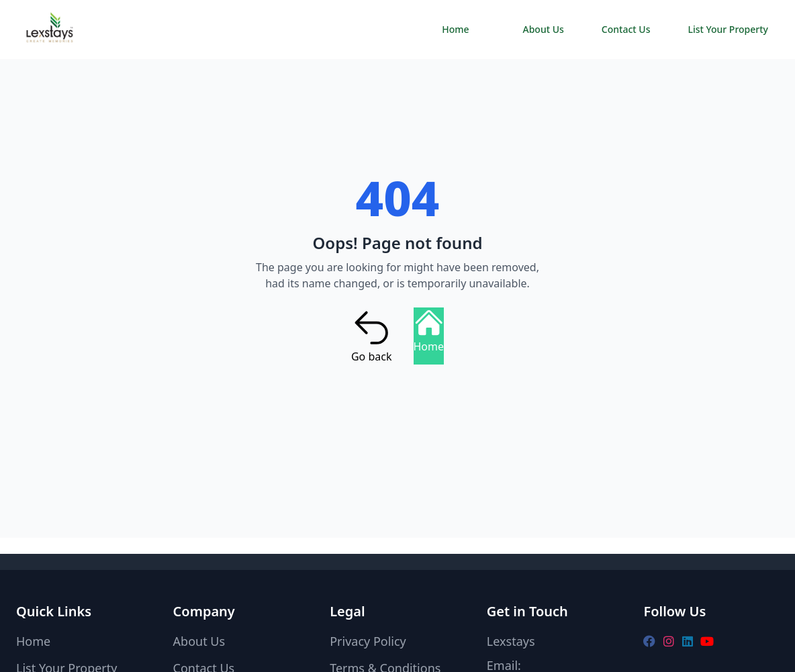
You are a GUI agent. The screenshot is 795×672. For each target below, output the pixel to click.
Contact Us (626, 29)
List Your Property (728, 29)
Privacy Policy (368, 641)
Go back (372, 336)
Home (455, 29)
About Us (544, 29)
